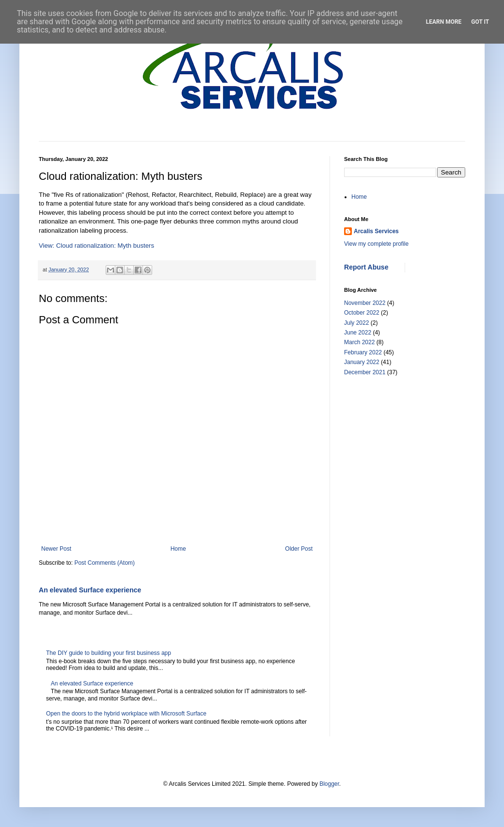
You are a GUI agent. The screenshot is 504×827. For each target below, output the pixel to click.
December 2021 (365, 372)
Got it (480, 22)
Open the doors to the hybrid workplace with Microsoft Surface (126, 714)
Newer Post (56, 549)
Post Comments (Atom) (104, 563)
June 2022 (358, 333)
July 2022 (356, 323)
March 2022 (359, 342)
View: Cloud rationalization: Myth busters (96, 246)
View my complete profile (376, 244)
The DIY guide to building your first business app (109, 653)
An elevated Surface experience (90, 590)
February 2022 (363, 352)
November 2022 (365, 303)
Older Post (299, 549)
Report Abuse (366, 267)
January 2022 (362, 362)
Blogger (329, 784)
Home (178, 549)
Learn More (444, 22)
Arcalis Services (376, 231)
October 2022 (362, 313)
